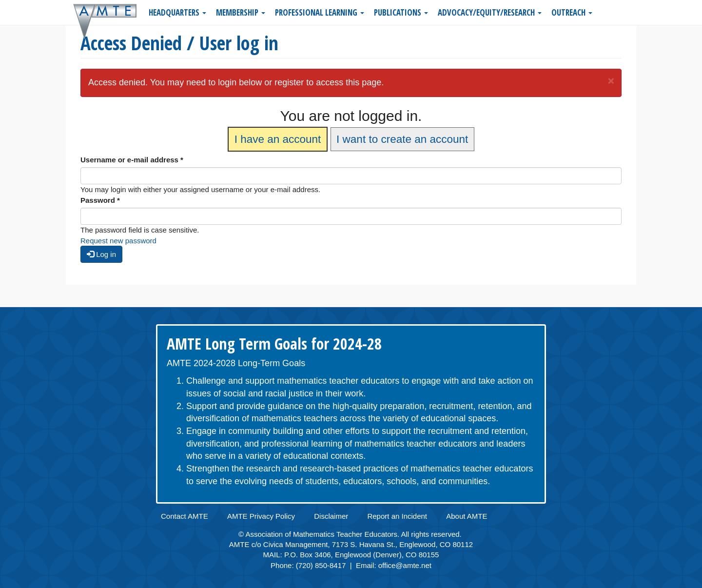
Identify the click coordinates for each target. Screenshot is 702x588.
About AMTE (467, 516)
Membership (241, 12)
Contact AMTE (185, 516)
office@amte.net (405, 565)
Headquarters (177, 12)
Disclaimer (331, 516)
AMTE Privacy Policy (261, 516)
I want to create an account (402, 139)
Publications (401, 12)
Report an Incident (397, 516)
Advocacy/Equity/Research (490, 12)
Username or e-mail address (132, 160)
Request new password (118, 241)
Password (100, 200)
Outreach (572, 12)
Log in (101, 254)
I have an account (278, 139)
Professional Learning (320, 12)
